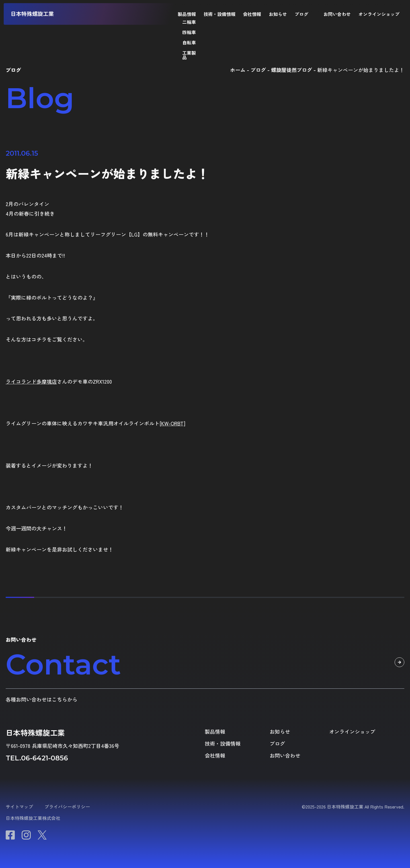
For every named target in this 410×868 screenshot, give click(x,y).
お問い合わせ (337, 14)
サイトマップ (19, 807)
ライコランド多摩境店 (31, 381)
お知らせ (278, 14)
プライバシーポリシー (67, 807)
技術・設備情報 (220, 14)
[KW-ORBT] (172, 423)
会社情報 (252, 14)
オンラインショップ (379, 14)
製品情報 (187, 14)
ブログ (302, 14)
